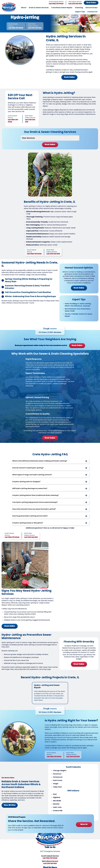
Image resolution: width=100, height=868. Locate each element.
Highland (57, 801)
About (24, 8)
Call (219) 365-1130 (75, 4)
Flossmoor (57, 777)
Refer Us (84, 828)
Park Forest (58, 784)
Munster (56, 808)
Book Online (91, 3)
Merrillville (57, 804)
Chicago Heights (60, 774)
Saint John (57, 811)
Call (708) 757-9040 (56, 4)
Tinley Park (57, 790)
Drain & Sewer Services (39, 8)
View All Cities (10, 809)
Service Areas (91, 8)
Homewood (58, 781)
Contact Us (92, 12)
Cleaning (79, 8)
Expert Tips (80, 12)
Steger (56, 787)
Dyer (55, 798)
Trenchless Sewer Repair (62, 8)
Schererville (58, 814)
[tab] (50, 465)
